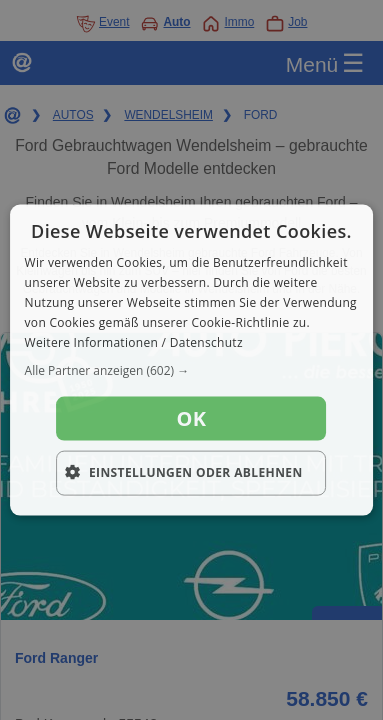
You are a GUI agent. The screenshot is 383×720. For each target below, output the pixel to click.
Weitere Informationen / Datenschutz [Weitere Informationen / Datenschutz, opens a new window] (134, 341)
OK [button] (192, 418)
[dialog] (192, 360)
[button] (192, 371)
